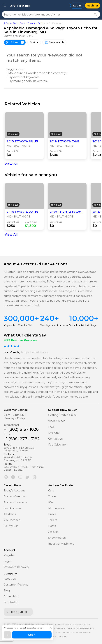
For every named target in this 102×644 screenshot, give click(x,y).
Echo (41, 23)
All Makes (10, 514)
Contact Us (55, 439)
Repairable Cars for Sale (19, 325)
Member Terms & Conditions (81, 628)
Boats (52, 526)
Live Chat (54, 433)
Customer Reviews (16, 585)
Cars (22, 23)
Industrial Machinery (61, 544)
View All (11, 164)
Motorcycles (56, 508)
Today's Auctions (14, 491)
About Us (10, 579)
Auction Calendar (15, 497)
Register (9, 555)
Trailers (53, 520)
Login (7, 561)
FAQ (51, 427)
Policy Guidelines (55, 628)
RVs (51, 502)
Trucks (52, 497)
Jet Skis (53, 532)
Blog (7, 591)
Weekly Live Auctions (54, 325)
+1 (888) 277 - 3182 (22, 439)
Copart (64, 636)
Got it (32, 635)
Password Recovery (16, 567)
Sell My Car (11, 526)
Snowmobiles (57, 538)
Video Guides (57, 421)
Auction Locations (15, 502)
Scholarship (11, 602)
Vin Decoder (12, 520)
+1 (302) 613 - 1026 (21, 429)
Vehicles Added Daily (83, 325)
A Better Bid (10, 23)
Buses (52, 514)
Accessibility (11, 596)
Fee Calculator (57, 445)
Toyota (31, 23)
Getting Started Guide (63, 415)
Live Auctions (12, 508)
